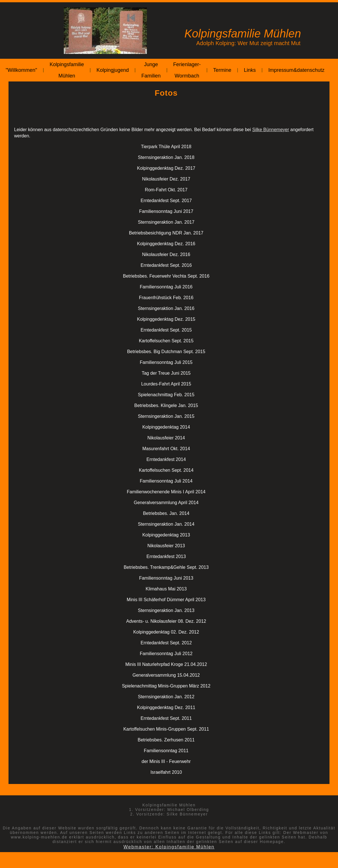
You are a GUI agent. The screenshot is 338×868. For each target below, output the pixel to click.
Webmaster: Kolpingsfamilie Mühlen (169, 847)
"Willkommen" (21, 70)
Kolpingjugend (113, 70)
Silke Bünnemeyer (271, 130)
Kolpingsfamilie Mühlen (67, 70)
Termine (222, 70)
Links (250, 70)
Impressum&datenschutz (296, 70)
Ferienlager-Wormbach (187, 70)
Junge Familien (151, 70)
